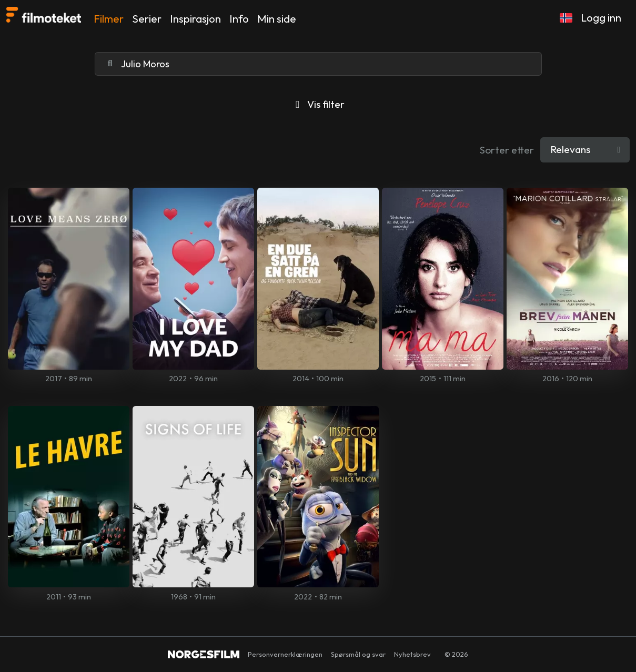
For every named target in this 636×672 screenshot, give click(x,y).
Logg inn (601, 18)
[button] (566, 18)
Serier (147, 19)
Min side (277, 19)
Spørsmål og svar (358, 654)
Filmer (109, 19)
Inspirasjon (195, 19)
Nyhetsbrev (412, 654)
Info (239, 19)
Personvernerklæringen (285, 654)
